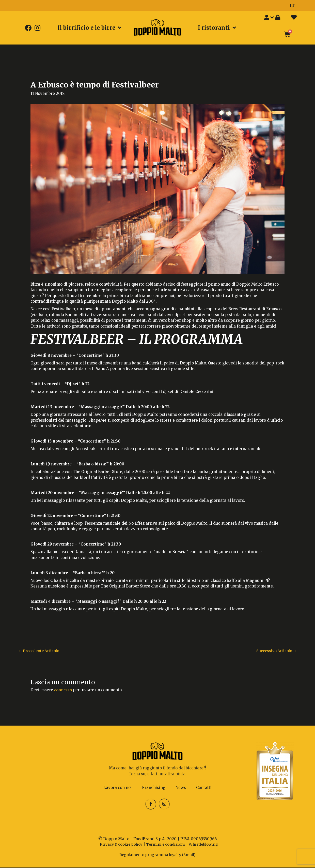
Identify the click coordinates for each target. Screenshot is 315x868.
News (181, 788)
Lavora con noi (118, 788)
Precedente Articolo (40, 651)
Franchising (154, 788)
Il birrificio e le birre (89, 28)
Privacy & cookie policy (120, 845)
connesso (63, 690)
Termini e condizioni (166, 845)
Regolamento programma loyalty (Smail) (157, 855)
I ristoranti (217, 28)
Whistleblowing (205, 845)
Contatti (204, 788)
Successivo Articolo (276, 651)
